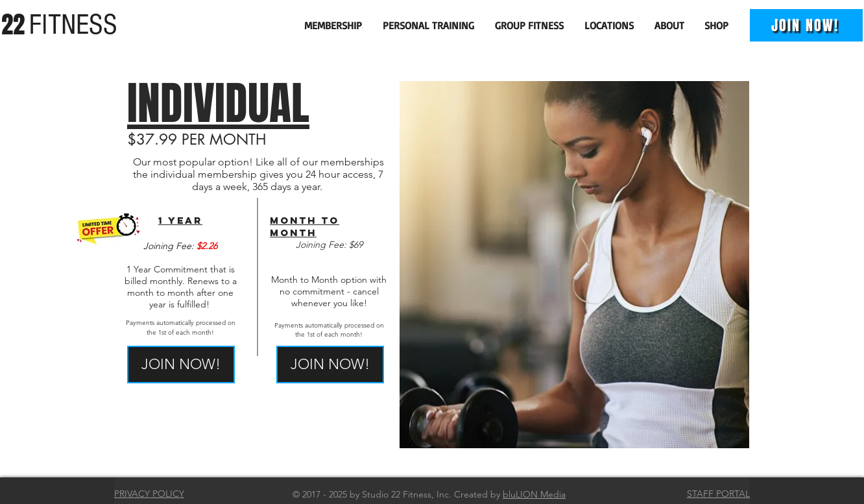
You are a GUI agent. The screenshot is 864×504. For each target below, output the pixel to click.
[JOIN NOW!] (806, 25)
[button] (334, 25)
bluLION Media (534, 494)
